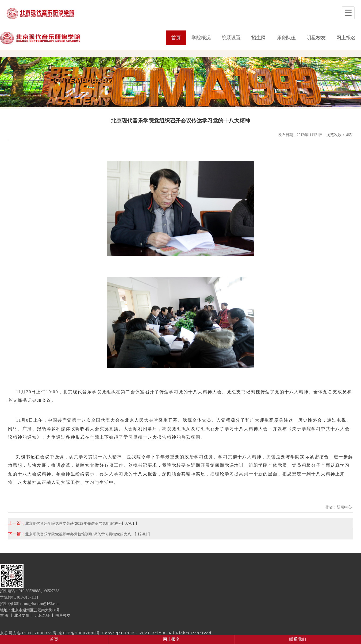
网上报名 (346, 38)
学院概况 (201, 38)
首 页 (4, 615)
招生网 (259, 38)
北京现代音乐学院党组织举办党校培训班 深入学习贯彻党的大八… (80, 534)
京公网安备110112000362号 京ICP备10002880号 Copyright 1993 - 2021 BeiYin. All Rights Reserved (106, 633)
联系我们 (298, 639)
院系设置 (231, 38)
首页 (176, 38)
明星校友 (316, 38)
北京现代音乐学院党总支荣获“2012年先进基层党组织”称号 (74, 523)
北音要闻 (22, 615)
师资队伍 (286, 38)
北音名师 (42, 615)
